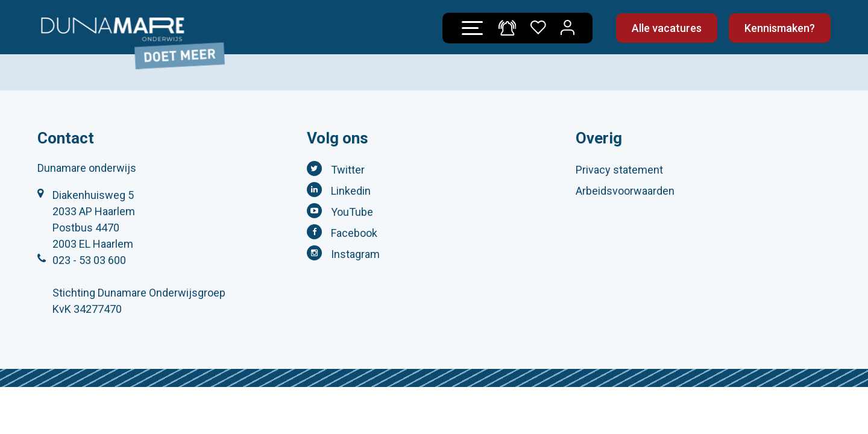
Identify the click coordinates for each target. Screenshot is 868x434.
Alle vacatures (667, 28)
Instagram (355, 254)
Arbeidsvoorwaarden (625, 191)
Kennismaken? (780, 28)
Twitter (348, 170)
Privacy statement (619, 170)
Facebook (354, 233)
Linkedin (351, 191)
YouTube (352, 212)
